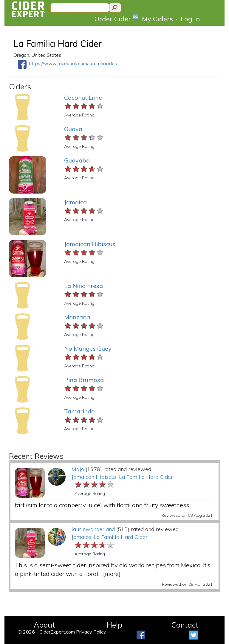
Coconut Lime (83, 98)
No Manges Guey (88, 348)
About (44, 625)
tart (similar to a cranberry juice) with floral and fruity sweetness (102, 505)
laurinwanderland (93, 529)
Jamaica (75, 202)
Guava (73, 129)
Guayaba (77, 160)
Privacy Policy (91, 632)
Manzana (77, 317)
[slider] (84, 106)
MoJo (78, 469)
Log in (190, 19)
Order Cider (117, 18)
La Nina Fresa (83, 286)
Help (114, 625)
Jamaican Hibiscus (90, 244)
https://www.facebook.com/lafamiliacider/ (73, 63)
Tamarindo (79, 411)
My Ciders (160, 19)
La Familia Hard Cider (58, 44)
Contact (185, 625)
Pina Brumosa (84, 380)
